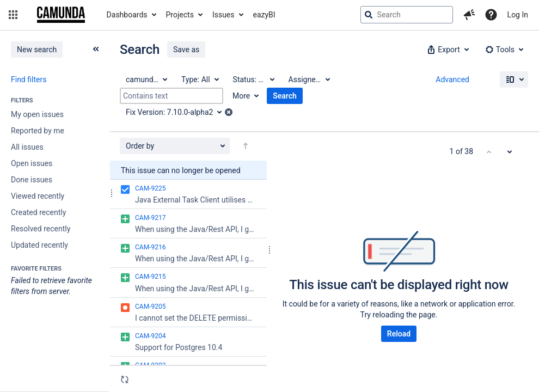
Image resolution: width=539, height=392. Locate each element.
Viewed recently (38, 196)
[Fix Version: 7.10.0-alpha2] (177, 112)
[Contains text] (171, 96)
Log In (518, 15)
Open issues (32, 163)
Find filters (29, 79)
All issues (27, 147)
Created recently (38, 212)
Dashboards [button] (127, 15)
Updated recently (39, 245)
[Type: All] (200, 79)
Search (285, 96)
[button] (13, 15)
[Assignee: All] (309, 79)
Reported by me (38, 131)
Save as (186, 50)
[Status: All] (253, 79)
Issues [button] (223, 15)
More (241, 96)
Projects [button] (180, 15)
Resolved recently (41, 229)
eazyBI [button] (264, 15)
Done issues (32, 180)
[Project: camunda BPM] (146, 79)
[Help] (491, 15)
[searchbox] (407, 15)
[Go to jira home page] (61, 15)
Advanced (452, 79)
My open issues (37, 114)
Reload (399, 334)
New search (37, 50)
